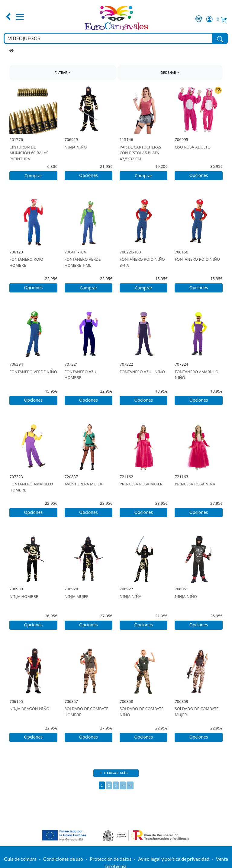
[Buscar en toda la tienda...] (108, 38)
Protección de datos (111, 859)
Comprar (33, 176)
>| (130, 785)
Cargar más (116, 773)
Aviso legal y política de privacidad (174, 859)
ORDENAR (169, 72)
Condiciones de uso (63, 859)
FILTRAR (61, 72)
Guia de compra (20, 859)
